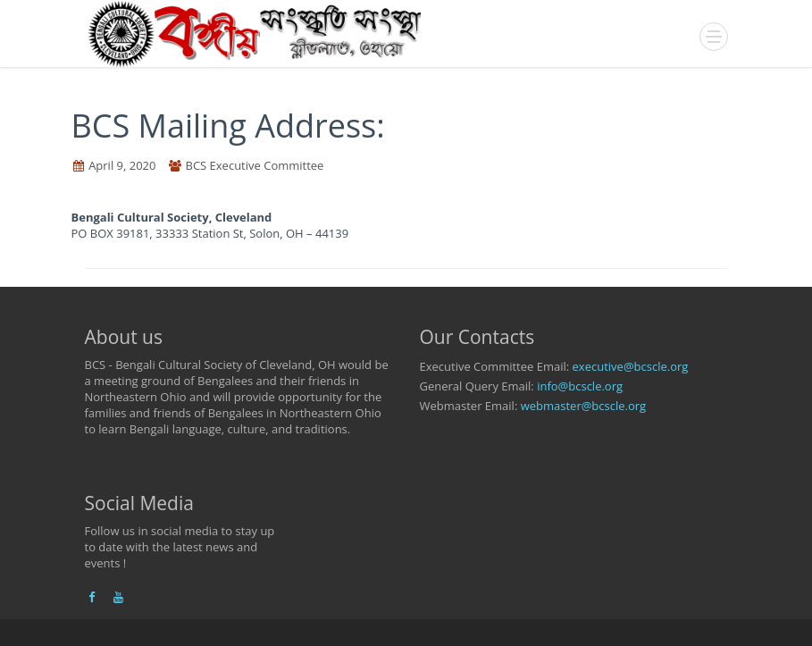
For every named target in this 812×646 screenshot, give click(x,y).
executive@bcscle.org (631, 366)
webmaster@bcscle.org (583, 406)
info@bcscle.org (580, 386)
